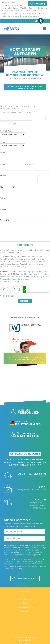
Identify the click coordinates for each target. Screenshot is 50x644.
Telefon (3, 198)
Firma (3, 153)
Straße (3, 176)
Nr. (39, 176)
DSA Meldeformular (25, 599)
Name (3, 164)
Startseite (25, 591)
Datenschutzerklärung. (30, 16)
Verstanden (36, 4)
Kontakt (25, 595)
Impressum (25, 611)
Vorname (30, 164)
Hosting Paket (6, 131)
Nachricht (5, 220)
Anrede (4, 142)
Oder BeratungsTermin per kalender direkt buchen (25, 87)
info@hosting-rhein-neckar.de (33, 274)
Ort (14, 187)
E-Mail (3, 209)
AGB (25, 603)
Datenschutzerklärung (10, 282)
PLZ (2, 187)
